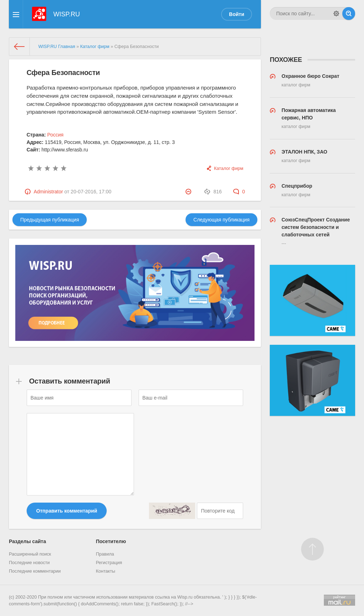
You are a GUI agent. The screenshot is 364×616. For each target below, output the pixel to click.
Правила (105, 554)
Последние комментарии (35, 571)
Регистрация (109, 563)
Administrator (48, 192)
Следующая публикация (221, 220)
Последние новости (29, 563)
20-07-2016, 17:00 (91, 192)
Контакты (106, 571)
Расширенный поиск (30, 554)
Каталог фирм (229, 168)
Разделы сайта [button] (27, 541)
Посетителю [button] (111, 541)
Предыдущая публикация (50, 220)
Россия (55, 135)
